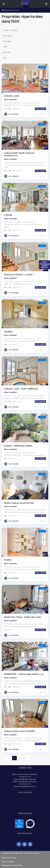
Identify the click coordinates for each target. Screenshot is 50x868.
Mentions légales (8, 861)
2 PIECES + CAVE (12, 96)
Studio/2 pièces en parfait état (19, 503)
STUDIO (8, 560)
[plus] (36, 105)
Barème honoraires (9, 858)
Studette (8, 332)
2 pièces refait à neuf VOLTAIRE (19, 731)
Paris (12, 91)
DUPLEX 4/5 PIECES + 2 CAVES (18, 275)
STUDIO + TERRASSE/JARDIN (18, 446)
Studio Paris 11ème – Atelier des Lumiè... (23, 617)
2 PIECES (8, 215)
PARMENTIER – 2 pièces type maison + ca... (24, 674)
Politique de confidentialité (12, 865)
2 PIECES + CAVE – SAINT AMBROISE (21, 389)
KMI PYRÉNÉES (13, 114)
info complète (40, 109)
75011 (8, 91)
